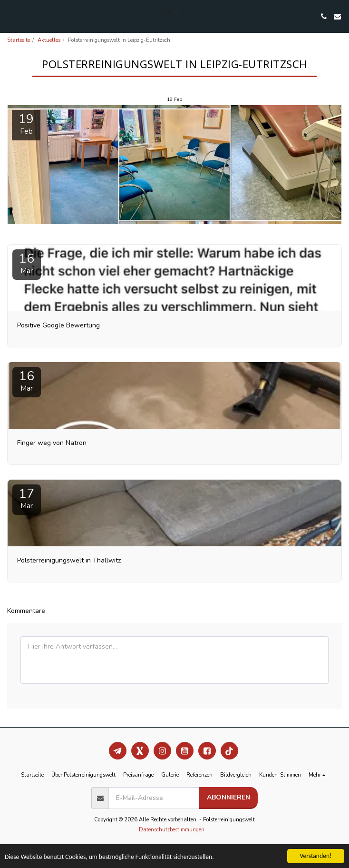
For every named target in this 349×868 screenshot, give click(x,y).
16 (27, 263)
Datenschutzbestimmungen (172, 830)
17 (27, 498)
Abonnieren (228, 797)
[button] (10, 16)
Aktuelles (49, 40)
